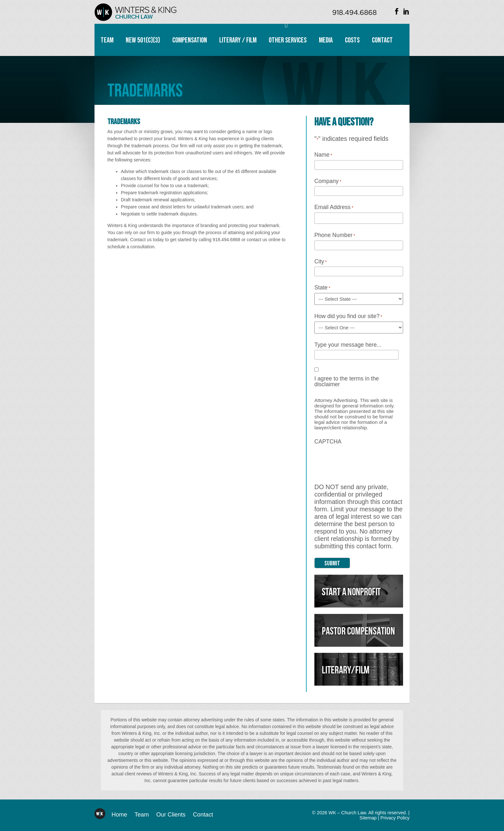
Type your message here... (348, 345)
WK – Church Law (135, 12)
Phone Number (335, 235)
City (321, 262)
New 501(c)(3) (143, 40)
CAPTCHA (328, 442)
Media (326, 40)
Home (119, 815)
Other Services (288, 40)
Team (107, 40)
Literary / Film (238, 40)
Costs (352, 40)
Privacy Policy (395, 818)
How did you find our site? (348, 316)
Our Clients (171, 815)
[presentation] (363, 459)
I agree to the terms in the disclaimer (347, 382)
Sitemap (368, 818)
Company (328, 181)
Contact (382, 40)
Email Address (334, 207)
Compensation (190, 40)
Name (323, 155)
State (322, 288)
